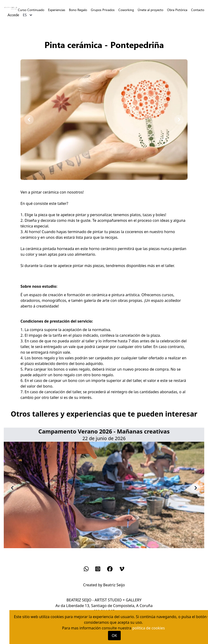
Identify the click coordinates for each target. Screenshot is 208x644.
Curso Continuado (31, 10)
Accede (13, 15)
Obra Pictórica (177, 10)
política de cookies (148, 628)
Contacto (198, 10)
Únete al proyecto (150, 10)
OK (114, 636)
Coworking (126, 10)
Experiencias (57, 10)
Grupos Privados (103, 10)
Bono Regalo (78, 10)
